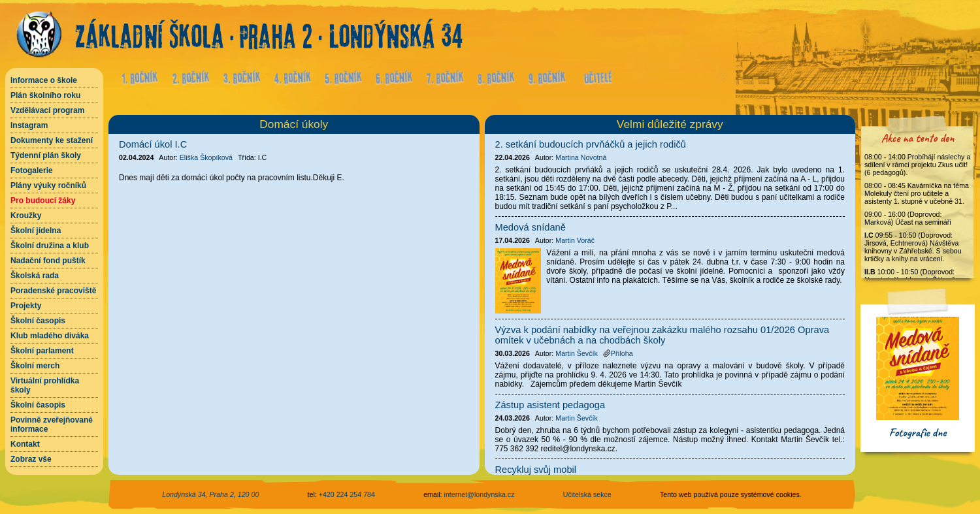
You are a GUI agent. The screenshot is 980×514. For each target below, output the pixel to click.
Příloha (618, 353)
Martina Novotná (581, 157)
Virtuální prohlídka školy (45, 385)
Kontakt (25, 444)
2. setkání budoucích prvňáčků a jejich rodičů (591, 144)
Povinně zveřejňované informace (52, 425)
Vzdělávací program (47, 110)
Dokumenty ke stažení (52, 140)
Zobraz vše (31, 459)
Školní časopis (38, 321)
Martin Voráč (575, 240)
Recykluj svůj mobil (536, 470)
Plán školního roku (45, 95)
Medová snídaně (531, 227)
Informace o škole (44, 80)
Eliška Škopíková (206, 157)
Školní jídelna (36, 231)
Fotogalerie (32, 170)
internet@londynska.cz (480, 494)
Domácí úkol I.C (153, 144)
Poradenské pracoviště (53, 291)
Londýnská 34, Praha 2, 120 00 (210, 494)
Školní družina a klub (50, 246)
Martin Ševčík (577, 353)
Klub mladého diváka (50, 336)
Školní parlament (42, 351)
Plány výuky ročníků (48, 185)
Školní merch (35, 366)
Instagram (29, 125)
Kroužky (26, 216)
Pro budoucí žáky (43, 201)
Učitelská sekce (587, 494)
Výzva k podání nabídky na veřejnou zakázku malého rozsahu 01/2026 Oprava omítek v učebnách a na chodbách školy (662, 335)
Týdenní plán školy (46, 155)
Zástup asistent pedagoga (550, 405)
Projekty (26, 306)
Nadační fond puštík (48, 261)
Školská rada (35, 276)
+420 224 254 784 (347, 494)
